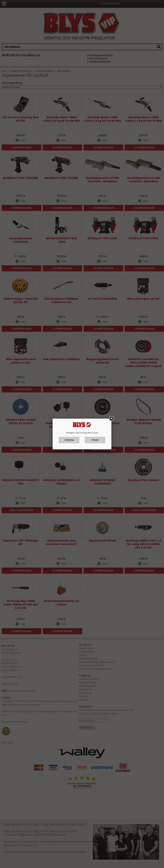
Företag (69, 440)
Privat (95, 440)
